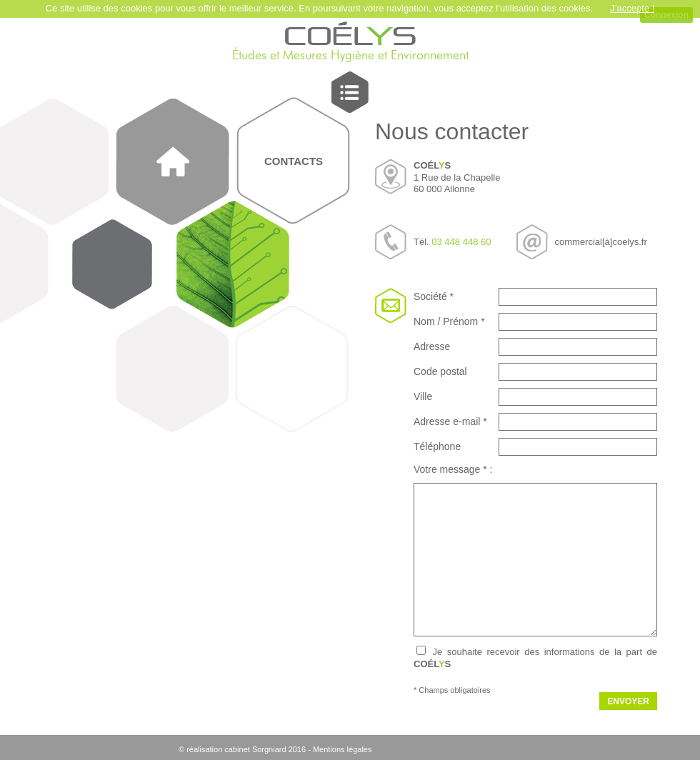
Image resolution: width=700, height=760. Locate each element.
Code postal (440, 371)
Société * (434, 296)
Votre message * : (453, 469)
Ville (423, 396)
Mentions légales (342, 749)
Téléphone (437, 446)
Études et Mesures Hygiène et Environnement (350, 56)
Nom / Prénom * (449, 321)
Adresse (432, 346)
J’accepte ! (632, 8)
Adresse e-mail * (450, 421)
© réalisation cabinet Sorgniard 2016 (242, 749)
